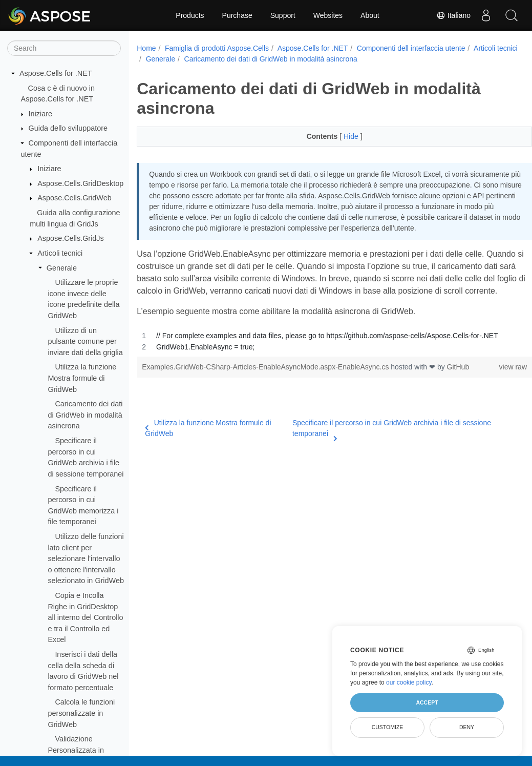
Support (283, 15)
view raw (485, 390)
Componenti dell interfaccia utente (411, 48)
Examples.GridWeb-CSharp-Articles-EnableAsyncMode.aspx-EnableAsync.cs (266, 390)
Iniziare (40, 114)
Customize (388, 727)
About (370, 15)
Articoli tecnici (60, 253)
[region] (321, 364)
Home (146, 48)
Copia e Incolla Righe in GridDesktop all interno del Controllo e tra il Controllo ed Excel (85, 617)
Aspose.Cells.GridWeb (75, 198)
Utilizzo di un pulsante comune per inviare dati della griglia (85, 341)
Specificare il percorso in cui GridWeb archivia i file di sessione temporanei (381, 452)
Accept (427, 702)
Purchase (237, 15)
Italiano (453, 15)
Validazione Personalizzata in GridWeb (76, 750)
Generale (62, 268)
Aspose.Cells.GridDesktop (80, 183)
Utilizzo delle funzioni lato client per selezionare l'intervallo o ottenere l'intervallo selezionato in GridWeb (86, 558)
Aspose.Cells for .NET (56, 73)
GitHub (458, 390)
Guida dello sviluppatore (68, 128)
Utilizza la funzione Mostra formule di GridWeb (82, 378)
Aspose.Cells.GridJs (71, 238)
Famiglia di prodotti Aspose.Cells (217, 48)
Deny (467, 727)
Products (190, 15)
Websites (328, 15)
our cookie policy (409, 682)
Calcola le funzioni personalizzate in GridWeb (81, 713)
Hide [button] (338, 136)
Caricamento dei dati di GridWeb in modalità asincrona (85, 415)
